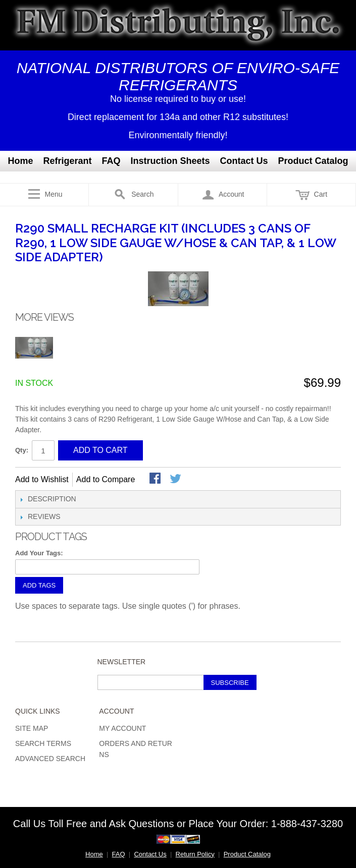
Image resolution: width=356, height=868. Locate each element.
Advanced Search (50, 759)
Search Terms (43, 743)
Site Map (32, 728)
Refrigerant (67, 161)
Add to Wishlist (42, 479)
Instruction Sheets (170, 161)
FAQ (111, 161)
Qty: (22, 450)
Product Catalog (313, 161)
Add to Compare (106, 479)
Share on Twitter (176, 479)
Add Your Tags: (39, 553)
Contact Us (244, 161)
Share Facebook (156, 479)
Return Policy (195, 854)
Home (20, 161)
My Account (122, 728)
